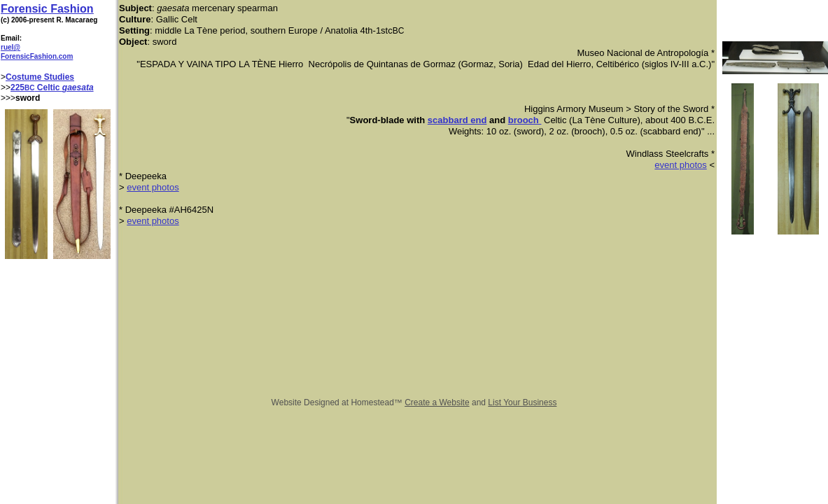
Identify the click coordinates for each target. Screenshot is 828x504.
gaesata (78, 87)
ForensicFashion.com (37, 56)
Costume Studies (40, 77)
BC (29, 88)
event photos (680, 165)
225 (17, 87)
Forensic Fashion (47, 9)
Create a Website (437, 402)
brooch (525, 120)
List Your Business (522, 402)
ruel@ (10, 47)
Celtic (49, 87)
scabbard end (457, 120)
